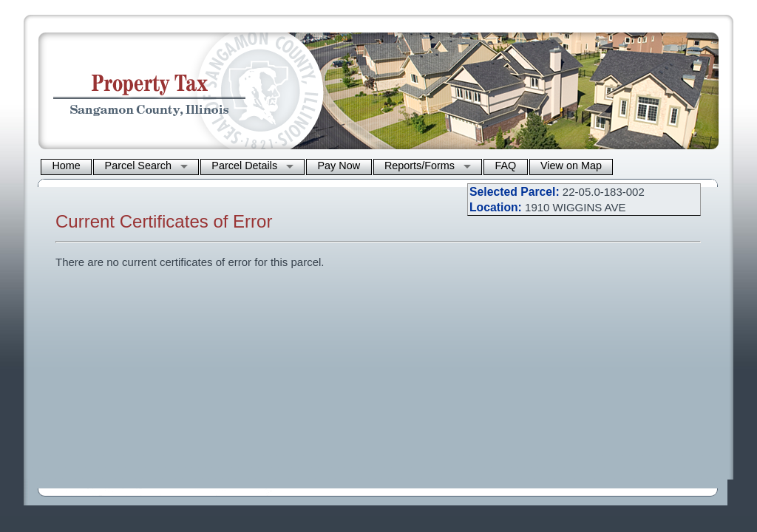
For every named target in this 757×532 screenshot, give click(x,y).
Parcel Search (138, 166)
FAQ (505, 166)
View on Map (571, 166)
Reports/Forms (420, 166)
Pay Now (339, 166)
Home (66, 166)
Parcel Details (244, 166)
